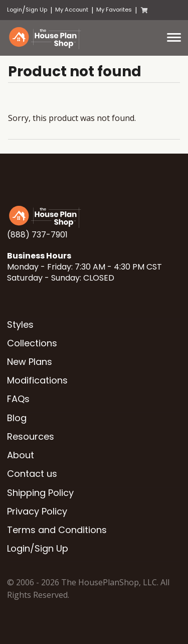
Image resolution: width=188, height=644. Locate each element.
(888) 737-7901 (37, 235)
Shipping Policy (40, 493)
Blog (17, 418)
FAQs (18, 399)
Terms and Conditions (57, 530)
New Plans (30, 362)
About (21, 455)
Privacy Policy (37, 511)
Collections (32, 343)
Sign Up (36, 10)
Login (15, 10)
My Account (72, 10)
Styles (20, 325)
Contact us (32, 474)
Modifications (37, 380)
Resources (31, 436)
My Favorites (114, 10)
